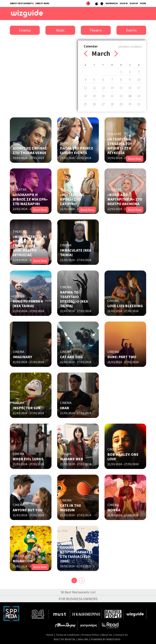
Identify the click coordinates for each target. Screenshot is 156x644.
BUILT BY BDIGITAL (65, 639)
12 (94, 88)
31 (139, 104)
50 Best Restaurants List (78, 592)
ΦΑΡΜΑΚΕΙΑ (112, 3)
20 (103, 96)
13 (103, 88)
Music (60, 30)
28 (112, 104)
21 (112, 96)
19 (94, 96)
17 (139, 88)
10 (139, 80)
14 (112, 88)
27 (103, 104)
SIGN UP (134, 3)
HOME (143, 3)
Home (50, 635)
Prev (86, 54)
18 (85, 96)
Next (116, 54)
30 (130, 104)
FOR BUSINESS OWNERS (78, 599)
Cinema (25, 30)
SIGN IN (124, 3)
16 (130, 88)
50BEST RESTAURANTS (22, 3)
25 (85, 104)
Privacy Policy (90, 635)
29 (121, 104)
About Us (107, 635)
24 (139, 96)
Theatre (96, 30)
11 (85, 88)
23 (130, 96)
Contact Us (121, 635)
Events (131, 30)
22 (121, 96)
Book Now (135, 159)
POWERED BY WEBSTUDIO (106, 639)
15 (121, 88)
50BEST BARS (42, 3)
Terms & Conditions (68, 635)
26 (94, 104)
